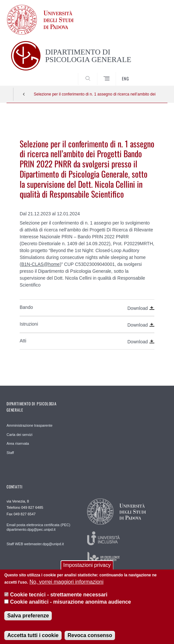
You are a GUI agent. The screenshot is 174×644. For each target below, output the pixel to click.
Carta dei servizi (19, 435)
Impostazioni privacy (87, 570)
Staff (10, 453)
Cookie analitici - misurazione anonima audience (71, 607)
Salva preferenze (28, 620)
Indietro (24, 94)
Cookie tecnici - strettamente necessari (59, 599)
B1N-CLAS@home (41, 264)
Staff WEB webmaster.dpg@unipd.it (35, 544)
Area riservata (18, 443)
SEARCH (154, 73)
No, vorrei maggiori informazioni (67, 587)
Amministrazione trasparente (29, 425)
